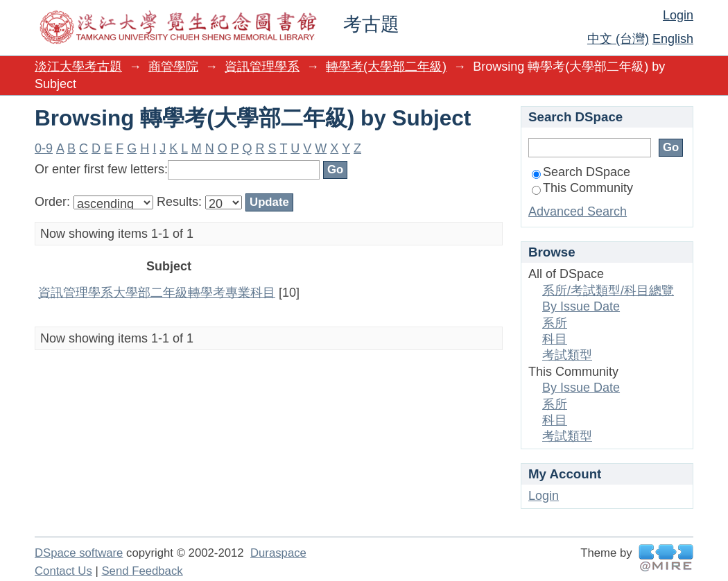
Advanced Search (578, 211)
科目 (555, 339)
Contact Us (63, 571)
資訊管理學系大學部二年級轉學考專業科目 (157, 293)
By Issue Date (581, 306)
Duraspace (278, 553)
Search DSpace (581, 172)
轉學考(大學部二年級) (386, 67)
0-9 (44, 148)
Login (678, 15)
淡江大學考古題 (78, 67)
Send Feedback (142, 571)
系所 (555, 323)
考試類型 (567, 355)
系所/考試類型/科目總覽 (608, 290)
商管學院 (173, 67)
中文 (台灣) (618, 39)
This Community (582, 188)
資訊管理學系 (262, 67)
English (673, 39)
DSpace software (79, 553)
